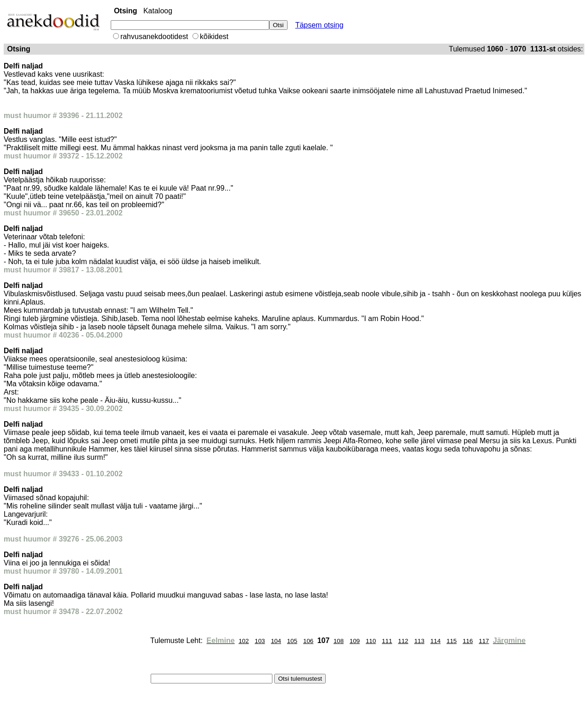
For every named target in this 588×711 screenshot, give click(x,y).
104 (276, 641)
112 (403, 641)
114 (435, 641)
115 (452, 641)
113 (419, 641)
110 (371, 641)
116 (468, 641)
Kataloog (158, 11)
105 (292, 641)
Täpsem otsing (319, 25)
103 (260, 641)
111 (387, 641)
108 (339, 641)
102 (243, 641)
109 (355, 641)
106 (308, 641)
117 (484, 641)
